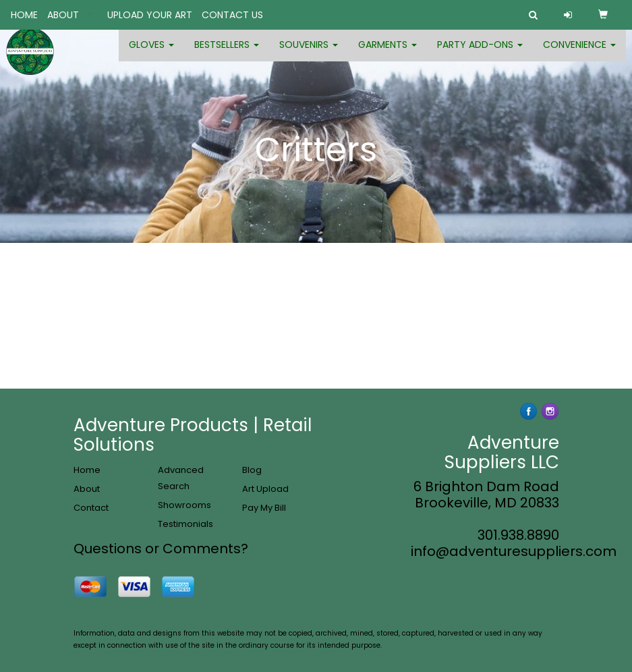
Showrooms (184, 505)
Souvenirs (309, 54)
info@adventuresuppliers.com (514, 551)
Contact (91, 508)
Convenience (579, 54)
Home (87, 470)
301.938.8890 (518, 535)
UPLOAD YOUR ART (150, 15)
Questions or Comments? (161, 549)
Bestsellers (227, 54)
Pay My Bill (264, 508)
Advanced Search (181, 478)
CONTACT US (232, 15)
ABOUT (63, 15)
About (87, 489)
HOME (24, 15)
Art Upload (265, 489)
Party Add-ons (480, 54)
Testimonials (185, 524)
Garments (387, 54)
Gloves (151, 54)
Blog (252, 470)
